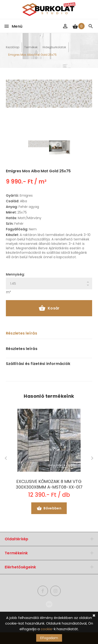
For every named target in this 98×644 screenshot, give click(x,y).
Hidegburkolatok (54, 47)
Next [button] (92, 458)
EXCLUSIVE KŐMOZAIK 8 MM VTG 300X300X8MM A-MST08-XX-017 (49, 484)
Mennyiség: (15, 274)
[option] (49, 94)
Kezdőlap (13, 47)
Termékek (31, 47)
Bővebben (49, 509)
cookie (46, 629)
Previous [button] (6, 458)
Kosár (49, 309)
